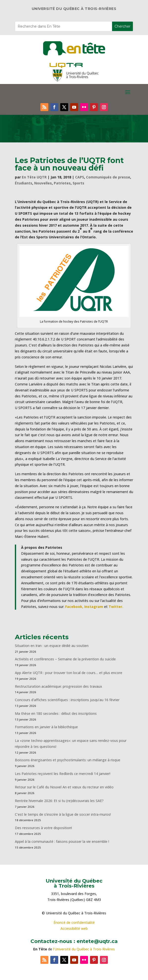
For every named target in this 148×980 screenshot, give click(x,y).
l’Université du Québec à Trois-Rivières (84, 949)
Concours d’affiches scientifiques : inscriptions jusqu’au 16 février (67, 700)
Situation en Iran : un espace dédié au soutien (52, 646)
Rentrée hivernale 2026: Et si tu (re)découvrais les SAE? (59, 801)
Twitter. (116, 607)
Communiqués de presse (108, 177)
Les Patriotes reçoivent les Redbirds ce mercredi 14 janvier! (63, 774)
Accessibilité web (74, 928)
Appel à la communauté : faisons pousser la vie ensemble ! (62, 841)
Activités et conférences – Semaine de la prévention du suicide (65, 659)
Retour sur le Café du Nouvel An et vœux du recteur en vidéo (64, 787)
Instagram (94, 607)
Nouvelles (43, 183)
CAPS (80, 177)
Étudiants (24, 183)
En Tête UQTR (34, 177)
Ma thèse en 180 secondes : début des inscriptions (56, 713)
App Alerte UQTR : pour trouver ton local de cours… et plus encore (69, 673)
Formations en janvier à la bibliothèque (46, 727)
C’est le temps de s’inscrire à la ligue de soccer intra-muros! (63, 814)
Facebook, (74, 607)
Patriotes (62, 183)
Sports (78, 183)
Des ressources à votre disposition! (44, 828)
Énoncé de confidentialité (74, 922)
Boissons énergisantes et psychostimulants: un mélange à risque (68, 760)
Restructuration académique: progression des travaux (59, 686)
